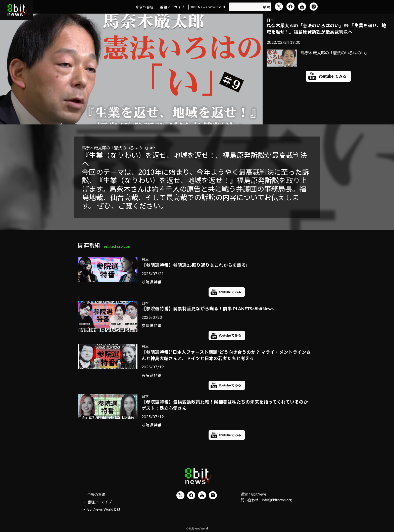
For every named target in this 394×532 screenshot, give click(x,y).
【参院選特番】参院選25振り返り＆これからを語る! (194, 265)
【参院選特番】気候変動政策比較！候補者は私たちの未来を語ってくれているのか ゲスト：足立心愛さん (227, 405)
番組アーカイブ (172, 7)
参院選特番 (152, 282)
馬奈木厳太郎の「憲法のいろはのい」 (318, 53)
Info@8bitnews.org (277, 500)
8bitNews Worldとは (209, 7)
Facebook (290, 7)
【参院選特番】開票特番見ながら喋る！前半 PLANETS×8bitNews (208, 309)
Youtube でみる (332, 76)
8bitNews (259, 494)
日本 (270, 20)
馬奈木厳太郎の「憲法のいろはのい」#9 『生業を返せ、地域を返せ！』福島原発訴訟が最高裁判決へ (326, 29)
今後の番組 (145, 7)
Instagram (314, 7)
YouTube (302, 7)
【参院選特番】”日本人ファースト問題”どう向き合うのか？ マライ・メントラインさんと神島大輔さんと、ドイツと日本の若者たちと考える (226, 355)
